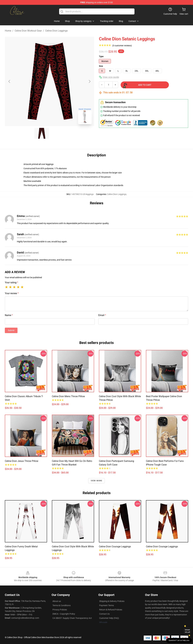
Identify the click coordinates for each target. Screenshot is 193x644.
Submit (11, 330)
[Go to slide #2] (57, 133)
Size (101, 66)
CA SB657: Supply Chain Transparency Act (72, 618)
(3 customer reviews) (122, 46)
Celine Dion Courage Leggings (115, 547)
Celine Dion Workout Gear (28, 31)
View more (97, 481)
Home (8, 31)
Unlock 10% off (187, 631)
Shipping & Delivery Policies (112, 601)
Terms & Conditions (62, 605)
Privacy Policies (60, 610)
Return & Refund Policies (111, 610)
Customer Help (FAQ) (109, 618)
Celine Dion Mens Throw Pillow (68, 396)
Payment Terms (107, 605)
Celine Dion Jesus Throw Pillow (22, 461)
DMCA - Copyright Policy (64, 614)
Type (101, 56)
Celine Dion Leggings (56, 31)
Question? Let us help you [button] (179, 640)
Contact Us (104, 614)
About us (57, 601)
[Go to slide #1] (42, 133)
